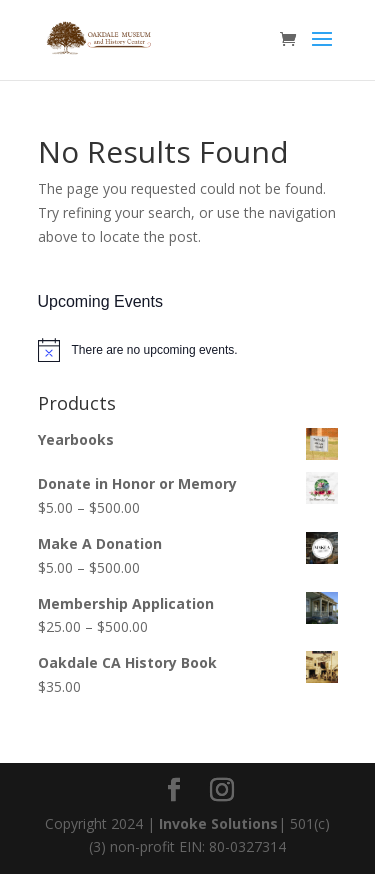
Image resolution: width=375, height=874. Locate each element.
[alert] (188, 350)
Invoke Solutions (218, 823)
